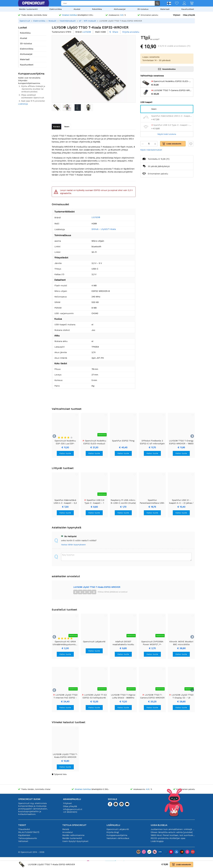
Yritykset (177, 15)
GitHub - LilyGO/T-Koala (104, 229)
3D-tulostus (143, 9)
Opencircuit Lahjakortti (118, 829)
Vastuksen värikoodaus (118, 838)
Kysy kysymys (68, 555)
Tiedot (22, 825)
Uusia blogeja (159, 825)
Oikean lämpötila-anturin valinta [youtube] (172, 832)
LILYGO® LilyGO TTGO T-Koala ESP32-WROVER (97, 587)
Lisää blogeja (157, 841)
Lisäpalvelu (113, 825)
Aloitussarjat (120, 9)
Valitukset (23, 841)
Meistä (66, 829)
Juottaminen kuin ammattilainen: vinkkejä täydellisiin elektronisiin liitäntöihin (173, 829)
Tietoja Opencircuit (74, 825)
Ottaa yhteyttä (189, 15)
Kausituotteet (188, 9)
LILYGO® (96, 217)
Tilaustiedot (24, 829)
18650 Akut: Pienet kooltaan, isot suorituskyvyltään (173, 835)
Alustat (77, 9)
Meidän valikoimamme (73, 835)
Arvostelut (68, 832)
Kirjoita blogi (113, 832)
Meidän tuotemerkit (28, 9)
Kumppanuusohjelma (117, 835)
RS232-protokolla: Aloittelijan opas (168, 838)
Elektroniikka (56, 9)
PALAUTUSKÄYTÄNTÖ (29, 832)
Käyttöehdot (24, 835)
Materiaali (165, 9)
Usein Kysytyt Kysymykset (75, 841)
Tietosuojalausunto (28, 838)
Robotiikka (97, 9)
